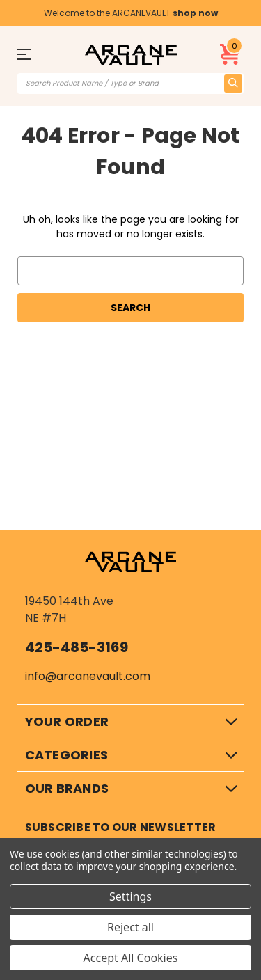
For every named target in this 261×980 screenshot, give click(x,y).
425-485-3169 (77, 647)
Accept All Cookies (131, 958)
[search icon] (233, 84)
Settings (130, 896)
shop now (195, 13)
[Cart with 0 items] (230, 54)
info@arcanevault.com (88, 676)
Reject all (130, 927)
